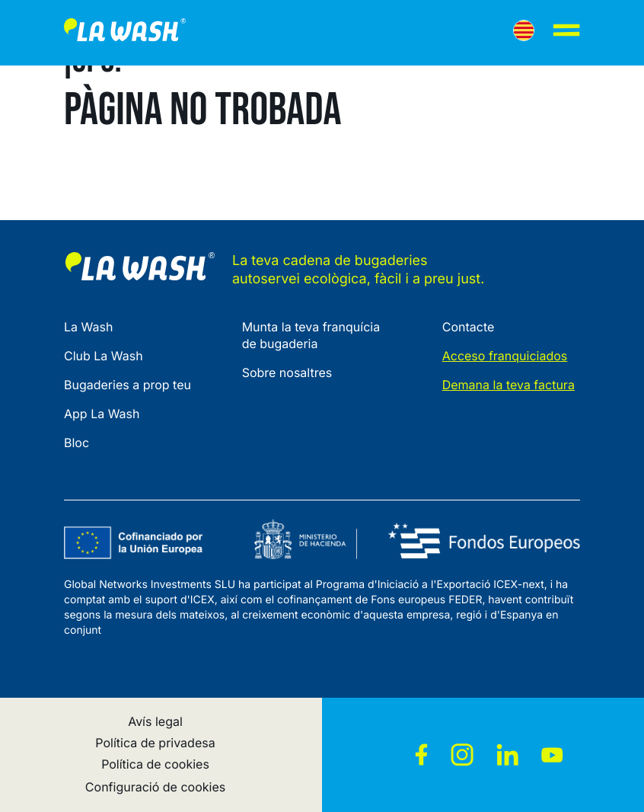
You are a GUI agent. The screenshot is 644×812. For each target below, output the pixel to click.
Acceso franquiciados (505, 356)
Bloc (77, 443)
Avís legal (155, 721)
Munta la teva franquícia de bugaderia (311, 335)
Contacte (469, 327)
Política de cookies (155, 764)
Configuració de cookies (155, 787)
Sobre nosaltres (287, 372)
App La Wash (102, 414)
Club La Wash (104, 356)
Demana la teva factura (509, 385)
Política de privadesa (155, 743)
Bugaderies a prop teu (128, 385)
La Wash (88, 327)
